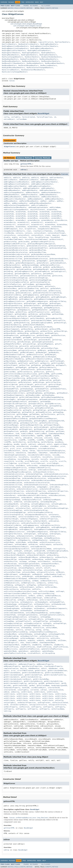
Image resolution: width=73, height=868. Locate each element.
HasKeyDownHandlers (10, 59)
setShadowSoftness (42, 604)
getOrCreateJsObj (20, 686)
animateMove (56, 216)
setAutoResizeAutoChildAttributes (32, 495)
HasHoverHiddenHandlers (51, 57)
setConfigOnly (10, 703)
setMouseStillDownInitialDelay (17, 581)
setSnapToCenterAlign (13, 626)
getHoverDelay (27, 329)
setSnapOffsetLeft (23, 621)
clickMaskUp (59, 231)
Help (41, 2)
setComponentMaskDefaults (36, 515)
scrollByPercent (32, 461)
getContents (50, 286)
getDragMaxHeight (27, 297)
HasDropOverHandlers (48, 55)
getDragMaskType (11, 297)
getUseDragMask (40, 421)
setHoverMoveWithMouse (28, 557)
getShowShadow (48, 395)
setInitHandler (44, 562)
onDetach (41, 444)
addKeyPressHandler (29, 195)
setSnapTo (47, 623)
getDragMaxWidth (43, 297)
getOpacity (45, 363)
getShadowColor (38, 387)
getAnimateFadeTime (57, 246)
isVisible (48, 438)
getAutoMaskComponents (25, 263)
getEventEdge (45, 314)
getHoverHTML (55, 329)
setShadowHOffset (57, 602)
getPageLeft (61, 365)
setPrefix (36, 589)
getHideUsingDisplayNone (42, 323)
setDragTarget (30, 534)
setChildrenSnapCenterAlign (36, 510)
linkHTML (22, 440)
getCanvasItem (44, 276)
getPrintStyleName (12, 376)
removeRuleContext (57, 453)
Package (11, 2)
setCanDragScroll (11, 506)
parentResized (22, 446)
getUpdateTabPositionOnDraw (16, 419)
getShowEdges (50, 393)
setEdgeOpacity (24, 540)
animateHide (33, 214)
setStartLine (38, 628)
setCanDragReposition (40, 504)
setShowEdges (27, 608)
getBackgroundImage (30, 265)
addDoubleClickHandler (29, 180)
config (6, 117)
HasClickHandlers (9, 44)
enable (15, 237)
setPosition (25, 589)
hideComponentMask (56, 434)
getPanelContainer (12, 370)
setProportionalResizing (44, 594)
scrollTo (44, 461)
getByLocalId (9, 269)
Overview (4, 2)
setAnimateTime (28, 487)
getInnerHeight (30, 340)
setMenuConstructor (12, 576)
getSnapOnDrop (55, 406)
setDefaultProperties (49, 519)
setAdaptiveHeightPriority (15, 468)
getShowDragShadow (34, 393)
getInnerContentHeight (43, 338)
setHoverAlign (10, 553)
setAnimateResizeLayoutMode (43, 480)
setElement (8, 544)
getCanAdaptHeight (41, 269)
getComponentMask (43, 284)
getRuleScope (38, 382)
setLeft (39, 568)
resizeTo (35, 459)
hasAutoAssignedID (59, 686)
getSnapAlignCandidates (28, 399)
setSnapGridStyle (36, 619)
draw (61, 668)
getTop (17, 417)
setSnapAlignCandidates (28, 615)
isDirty (18, 438)
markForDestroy (19, 442)
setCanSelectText (23, 508)
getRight (57, 380)
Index (37, 2)
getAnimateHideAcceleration (16, 248)
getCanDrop (8, 274)
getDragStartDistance (13, 303)
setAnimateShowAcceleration (36, 485)
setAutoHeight (32, 493)
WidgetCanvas (10, 147)
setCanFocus (53, 506)
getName (57, 359)
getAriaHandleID (56, 261)
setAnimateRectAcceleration (34, 478)
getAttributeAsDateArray (33, 673)
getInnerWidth (44, 340)
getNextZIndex (10, 361)
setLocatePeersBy (51, 570)
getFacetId (22, 316)
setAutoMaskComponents (49, 493)
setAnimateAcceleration (14, 474)
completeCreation (11, 668)
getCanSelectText (11, 276)
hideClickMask (27, 434)
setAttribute (27, 692)
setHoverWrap (38, 559)
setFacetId (58, 544)
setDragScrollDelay (58, 532)
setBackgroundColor (42, 498)
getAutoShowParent (58, 263)
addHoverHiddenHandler (51, 193)
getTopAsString (28, 417)
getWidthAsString (37, 431)
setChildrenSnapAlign (13, 510)
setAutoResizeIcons (57, 495)
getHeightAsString (22, 323)
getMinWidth (26, 357)
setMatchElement (11, 574)
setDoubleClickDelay (12, 525)
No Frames (34, 6)
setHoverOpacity (46, 557)
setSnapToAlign (60, 623)
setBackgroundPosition (32, 500)
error (13, 671)
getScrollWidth (23, 387)
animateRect (44, 218)
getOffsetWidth (10, 363)
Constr (22, 8)
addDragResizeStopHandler (39, 186)
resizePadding (10, 459)
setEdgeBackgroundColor (45, 536)
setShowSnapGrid (41, 611)
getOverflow (24, 365)
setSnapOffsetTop (40, 621)
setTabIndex (9, 630)
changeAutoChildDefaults (48, 229)
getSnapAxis (33, 402)
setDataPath (55, 517)
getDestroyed (41, 291)
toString (7, 711)
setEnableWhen (21, 544)
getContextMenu (10, 288)
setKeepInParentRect (50, 564)
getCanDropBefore (22, 274)
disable (7, 237)
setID (6, 705)
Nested (11, 8)
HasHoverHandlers (32, 57)
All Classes (46, 6)
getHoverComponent (12, 329)
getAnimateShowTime (12, 261)
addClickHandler (11, 180)
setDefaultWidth (40, 521)
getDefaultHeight (11, 291)
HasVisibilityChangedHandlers (15, 72)
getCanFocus (36, 274)
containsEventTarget (56, 233)
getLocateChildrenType (13, 348)
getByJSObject (57, 267)
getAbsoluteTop (10, 242)
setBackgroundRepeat (52, 500)
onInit (50, 444)
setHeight (8, 551)
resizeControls (10, 457)
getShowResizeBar (33, 395)
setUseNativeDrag (11, 636)
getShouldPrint (42, 391)
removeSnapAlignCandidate (15, 455)
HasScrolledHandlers (11, 70)
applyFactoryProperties (32, 666)
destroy (23, 668)
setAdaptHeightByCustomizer (51, 466)
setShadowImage (10, 604)
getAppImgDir (42, 261)
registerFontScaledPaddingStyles (51, 451)
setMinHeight (28, 576)
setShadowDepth (41, 602)
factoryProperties (44, 117)
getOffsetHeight (57, 361)
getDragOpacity (26, 299)
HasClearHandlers (62, 42)
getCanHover (48, 274)
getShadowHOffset (11, 389)
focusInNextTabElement (13, 239)
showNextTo (26, 645)
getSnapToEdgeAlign (12, 412)
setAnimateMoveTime (12, 478)
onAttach (32, 444)
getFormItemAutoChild (38, 316)
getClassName (28, 284)
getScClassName (43, 686)
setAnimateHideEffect (13, 476)
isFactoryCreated (56, 690)
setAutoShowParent (12, 498)
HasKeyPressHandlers (29, 59)
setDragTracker (44, 703)
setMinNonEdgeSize (43, 576)
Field (17, 8)
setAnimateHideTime (32, 476)
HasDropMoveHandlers (11, 55)
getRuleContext (10, 382)
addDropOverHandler (48, 190)
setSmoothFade (10, 615)
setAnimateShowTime (12, 487)
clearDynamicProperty (53, 666)
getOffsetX (23, 363)
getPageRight (21, 367)
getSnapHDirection (53, 404)
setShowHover (39, 608)
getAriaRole (9, 263)
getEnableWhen (21, 314)
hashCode (26, 688)
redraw (25, 451)
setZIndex (62, 640)
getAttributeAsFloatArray (55, 675)
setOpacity (41, 583)
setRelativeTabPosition (14, 598)
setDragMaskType (11, 527)
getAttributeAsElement (13, 675)
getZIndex (50, 431)
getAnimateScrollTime (13, 259)
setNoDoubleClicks (12, 583)
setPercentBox (51, 587)
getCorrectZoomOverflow (28, 288)
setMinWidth (57, 576)
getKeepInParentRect (12, 344)
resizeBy (56, 455)
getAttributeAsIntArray (31, 677)
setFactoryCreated (60, 703)
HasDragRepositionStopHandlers (15, 48)
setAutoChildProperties (50, 489)
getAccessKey (24, 242)
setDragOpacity (26, 529)
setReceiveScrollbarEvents (15, 596)
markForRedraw (33, 442)
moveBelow (8, 444)
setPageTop (31, 585)
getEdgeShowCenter (40, 310)
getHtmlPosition (58, 335)
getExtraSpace (10, 316)
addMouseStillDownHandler (15, 199)
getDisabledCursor (23, 293)
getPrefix (50, 372)
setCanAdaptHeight (48, 502)
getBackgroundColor (12, 265)
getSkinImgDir (10, 399)
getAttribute (40, 671)
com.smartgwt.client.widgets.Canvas (27, 26)
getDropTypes (55, 303)
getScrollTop (9, 387)
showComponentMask (47, 643)
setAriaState (9, 489)
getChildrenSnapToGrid (40, 282)
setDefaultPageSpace (29, 519)
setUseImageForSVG (56, 634)
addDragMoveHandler (49, 180)
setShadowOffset (25, 604)
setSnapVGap (26, 628)
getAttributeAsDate (12, 673)
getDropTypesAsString (13, 306)
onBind (6, 692)
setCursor (44, 517)
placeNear (34, 446)
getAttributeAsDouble (54, 673)
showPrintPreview (11, 647)
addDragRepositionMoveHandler (17, 182)
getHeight (8, 323)
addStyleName (55, 207)
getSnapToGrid (28, 412)
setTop (38, 630)
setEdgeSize (55, 540)
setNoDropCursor (28, 583)
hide (17, 434)
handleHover (9, 434)
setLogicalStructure (45, 572)
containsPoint (23, 235)
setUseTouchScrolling (49, 636)
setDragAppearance (31, 525)
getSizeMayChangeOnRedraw (52, 397)
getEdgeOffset (10, 310)
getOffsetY (34, 363)
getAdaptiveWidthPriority (15, 244)
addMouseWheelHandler (54, 199)
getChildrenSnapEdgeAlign (40, 280)
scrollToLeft (24, 463)
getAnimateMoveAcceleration (16, 250)
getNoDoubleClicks (25, 361)
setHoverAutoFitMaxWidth (47, 553)
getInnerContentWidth (13, 340)
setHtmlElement (51, 559)
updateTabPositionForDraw (15, 653)
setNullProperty (11, 707)
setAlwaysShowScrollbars (44, 472)
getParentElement (44, 370)
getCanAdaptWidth (58, 269)
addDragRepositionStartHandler (44, 182)
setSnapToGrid (48, 626)
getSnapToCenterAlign (57, 410)
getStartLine (9, 414)
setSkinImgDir (55, 613)
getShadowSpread (11, 391)
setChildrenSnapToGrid (13, 515)
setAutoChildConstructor (27, 489)
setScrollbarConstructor (50, 600)
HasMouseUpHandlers (35, 63)
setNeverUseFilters (49, 581)
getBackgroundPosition (50, 265)
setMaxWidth (37, 574)
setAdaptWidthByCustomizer (15, 470)
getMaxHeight (41, 353)
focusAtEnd (55, 237)
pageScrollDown (61, 444)
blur (21, 229)
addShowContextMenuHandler (15, 207)
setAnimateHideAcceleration (56, 474)
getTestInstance (48, 414)
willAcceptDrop (49, 653)
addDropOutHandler (30, 190)
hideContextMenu (28, 436)
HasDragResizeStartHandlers (14, 51)
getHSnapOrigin (37, 333)
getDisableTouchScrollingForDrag (47, 293)
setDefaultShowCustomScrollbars (17, 521)
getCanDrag (8, 271)
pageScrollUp (9, 446)
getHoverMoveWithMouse (13, 331)
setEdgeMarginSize (52, 538)
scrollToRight (53, 463)
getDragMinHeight (59, 297)
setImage (23, 562)
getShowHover (62, 393)
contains (19, 233)
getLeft (58, 344)
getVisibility (26, 427)
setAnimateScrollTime (13, 485)
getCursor (44, 288)
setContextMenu (10, 517)
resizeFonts (23, 457)
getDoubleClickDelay (12, 295)
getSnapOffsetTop (40, 406)
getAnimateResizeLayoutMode (43, 254)
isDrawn (43, 690)
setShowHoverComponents (57, 608)
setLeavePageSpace (26, 568)
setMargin (60, 572)
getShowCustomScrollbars (14, 393)
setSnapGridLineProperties (15, 619)
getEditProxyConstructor (39, 312)
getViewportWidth (11, 427)
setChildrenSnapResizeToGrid (40, 512)
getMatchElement (27, 353)
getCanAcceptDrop (24, 269)
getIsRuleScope (24, 342)
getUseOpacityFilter (29, 423)
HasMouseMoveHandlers (11, 61)
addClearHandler (56, 178)
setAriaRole (55, 487)
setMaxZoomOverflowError (55, 574)
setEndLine (33, 544)
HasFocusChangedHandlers (12, 57)
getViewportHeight (52, 425)
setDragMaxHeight (27, 527)
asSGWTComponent (11, 229)
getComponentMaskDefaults (15, 286)
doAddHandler (34, 668)
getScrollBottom (11, 385)
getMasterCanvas (55, 350)
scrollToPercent (38, 463)
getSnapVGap (58, 412)
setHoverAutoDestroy (26, 553)
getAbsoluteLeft (56, 239)
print (63, 446)
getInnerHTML (26, 164)
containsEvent (40, 233)
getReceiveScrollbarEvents (38, 378)
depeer (64, 235)
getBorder (27, 267)
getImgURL (17, 338)
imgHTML (40, 436)
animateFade (52, 210)
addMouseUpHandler (35, 199)
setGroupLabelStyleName (41, 549)
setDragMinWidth (11, 529)
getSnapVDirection (44, 412)
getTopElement (43, 417)
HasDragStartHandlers (11, 53)
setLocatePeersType (12, 572)
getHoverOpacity (32, 331)
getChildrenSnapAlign (39, 278)
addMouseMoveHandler (12, 197)
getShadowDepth (52, 387)
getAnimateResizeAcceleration (17, 254)
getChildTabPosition (12, 284)
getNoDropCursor (42, 361)
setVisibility (43, 638)
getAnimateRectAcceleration (16, 252)
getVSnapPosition (56, 429)
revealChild (55, 459)
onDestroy (15, 692)
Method (29, 8)
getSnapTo (27, 410)
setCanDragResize (59, 504)
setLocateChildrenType (33, 570)
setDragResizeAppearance (37, 532)
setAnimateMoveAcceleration (54, 476)
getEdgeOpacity (24, 310)
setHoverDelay (53, 555)
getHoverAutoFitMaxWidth (33, 325)
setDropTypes (55, 534)
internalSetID (54, 688)
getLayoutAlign (29, 344)
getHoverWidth (10, 333)
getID (64, 683)
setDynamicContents (25, 536)
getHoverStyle (46, 331)
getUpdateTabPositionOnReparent (43, 419)
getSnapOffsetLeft (23, 406)
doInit (44, 668)
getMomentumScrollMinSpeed (44, 357)
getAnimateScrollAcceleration (37, 256)
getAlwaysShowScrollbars (14, 246)
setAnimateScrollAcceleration (37, 483)
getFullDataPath (37, 318)
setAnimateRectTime (56, 478)
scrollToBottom (10, 463)
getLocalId (24, 346)
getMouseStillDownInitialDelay (39, 359)
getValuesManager (11, 425)
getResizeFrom (45, 380)
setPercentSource (11, 589)
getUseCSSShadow (25, 421)
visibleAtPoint (34, 653)
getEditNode (9, 312)
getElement (56, 312)
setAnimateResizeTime (13, 483)
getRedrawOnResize (12, 380)
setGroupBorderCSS (38, 547)
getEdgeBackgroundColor (52, 306)
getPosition (39, 372)
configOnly (16, 117)
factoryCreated (28, 117)
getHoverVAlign (61, 331)
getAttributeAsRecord (33, 681)
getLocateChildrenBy (39, 346)
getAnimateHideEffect (39, 248)
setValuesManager (11, 638)
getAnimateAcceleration (37, 246)
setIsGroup (57, 562)
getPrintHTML (44, 374)
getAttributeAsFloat (34, 675)
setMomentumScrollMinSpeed (15, 579)
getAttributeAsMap (41, 679)
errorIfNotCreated (25, 671)
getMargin (42, 350)
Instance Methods (25, 158)
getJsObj (7, 686)
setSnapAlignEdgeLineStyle (15, 617)
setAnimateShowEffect (59, 485)
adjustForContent (38, 210)
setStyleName (51, 628)
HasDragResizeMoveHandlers (42, 48)
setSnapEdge (45, 617)
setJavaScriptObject (19, 705)
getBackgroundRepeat (12, 267)
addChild (7, 178)
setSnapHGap (9, 621)
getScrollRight (55, 385)
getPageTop (33, 367)
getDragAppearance (31, 295)
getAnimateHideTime (58, 248)
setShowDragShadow (12, 608)
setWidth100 (51, 640)
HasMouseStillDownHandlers (13, 63)
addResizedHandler (20, 203)
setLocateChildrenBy (12, 570)
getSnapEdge (45, 402)
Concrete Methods (42, 158)
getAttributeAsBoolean (57, 671)
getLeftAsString (11, 346)
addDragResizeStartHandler (15, 186)
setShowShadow (26, 611)
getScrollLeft (41, 385)
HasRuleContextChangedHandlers (40, 68)
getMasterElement (11, 353)
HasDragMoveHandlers (49, 44)
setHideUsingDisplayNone (57, 551)
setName (35, 581)
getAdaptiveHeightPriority (43, 242)
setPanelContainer (45, 585)
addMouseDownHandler (48, 195)
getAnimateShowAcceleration (36, 259)
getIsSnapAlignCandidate (43, 342)
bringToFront (30, 229)
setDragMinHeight (59, 527)
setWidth (22, 640)
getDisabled (9, 293)
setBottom (18, 502)
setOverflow (53, 583)
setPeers (39, 587)
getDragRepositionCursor (14, 301)
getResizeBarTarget (29, 380)
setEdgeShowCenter (40, 540)
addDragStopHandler (31, 188)
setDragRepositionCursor (14, 532)
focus (31, 237)
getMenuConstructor (35, 355)
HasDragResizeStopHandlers (39, 51)
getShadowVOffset (27, 391)
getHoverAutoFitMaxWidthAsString (18, 327)
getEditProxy (21, 312)
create (48, 235)
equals (6, 671)
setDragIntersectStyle (50, 525)
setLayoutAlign (49, 566)
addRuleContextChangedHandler (17, 205)
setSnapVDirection (12, 628)
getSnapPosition (11, 408)
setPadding (8, 585)
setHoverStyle (61, 557)
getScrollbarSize (53, 382)
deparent (56, 235)
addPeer (43, 201)
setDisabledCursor (12, 523)
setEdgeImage (37, 538)
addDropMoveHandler (12, 190)
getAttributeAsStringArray (15, 683)
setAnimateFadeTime (34, 474)
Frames (26, 6)
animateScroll (23, 222)
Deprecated (30, 2)
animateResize (33, 220)
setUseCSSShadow (25, 634)
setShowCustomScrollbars (45, 606)
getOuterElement (11, 365)
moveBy (17, 444)
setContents (54, 515)
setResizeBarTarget (34, 598)
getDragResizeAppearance (37, 301)
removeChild (9, 453)
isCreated (34, 690)
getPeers (57, 370)
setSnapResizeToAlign (13, 623)
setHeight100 (39, 551)
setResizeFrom (50, 598)
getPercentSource (25, 372)
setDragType (43, 534)
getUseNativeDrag (11, 423)
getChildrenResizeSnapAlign (16, 278)
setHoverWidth (24, 559)
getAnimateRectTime (38, 252)
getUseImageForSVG (56, 421)
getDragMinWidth (11, 299)
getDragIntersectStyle (50, 295)
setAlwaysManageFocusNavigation (17, 472)
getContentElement (35, 286)
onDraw (23, 170)
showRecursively (11, 649)
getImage (7, 338)
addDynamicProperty (27, 664)
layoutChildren (10, 440)
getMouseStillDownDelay (14, 359)
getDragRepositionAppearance (46, 299)
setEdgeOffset (10, 540)
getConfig (33, 683)
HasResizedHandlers (49, 65)
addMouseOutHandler (31, 197)
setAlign (32, 470)
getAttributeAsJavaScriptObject (17, 679)
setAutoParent (10, 495)
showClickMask (32, 643)
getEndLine (33, 314)
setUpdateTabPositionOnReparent (43, 632)
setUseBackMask (10, 634)
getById (46, 267)
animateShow (50, 225)
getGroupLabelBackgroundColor (17, 320)
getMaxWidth (54, 353)
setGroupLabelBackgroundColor (17, 549)
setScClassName (58, 709)
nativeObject (9, 119)
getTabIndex (34, 414)
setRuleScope (32, 600)
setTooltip (29, 630)
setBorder (8, 502)
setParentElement (27, 587)
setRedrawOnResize (53, 596)
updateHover (23, 651)
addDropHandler (48, 188)
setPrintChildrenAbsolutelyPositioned (20, 591)
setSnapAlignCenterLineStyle (52, 615)
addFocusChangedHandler (14, 193)
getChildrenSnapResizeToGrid (16, 282)
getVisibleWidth (11, 429)
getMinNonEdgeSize (12, 357)
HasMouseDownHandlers (49, 59)
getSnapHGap (9, 406)
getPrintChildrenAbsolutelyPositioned (20, 374)
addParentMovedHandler (29, 201)
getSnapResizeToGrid (12, 410)
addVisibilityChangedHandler (16, 210)
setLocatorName (28, 572)
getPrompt (25, 376)
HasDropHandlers (48, 53)
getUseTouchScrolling (49, 423)
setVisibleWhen (10, 640)
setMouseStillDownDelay (38, 579)
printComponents (30, 449)
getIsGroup (57, 340)
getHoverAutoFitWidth (43, 327)
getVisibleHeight (41, 427)
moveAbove (59, 442)
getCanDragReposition (24, 271)
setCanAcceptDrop (31, 502)
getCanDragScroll (59, 271)
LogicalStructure (46, 42)
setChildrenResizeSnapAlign (56, 508)
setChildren (37, 508)
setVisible (55, 638)
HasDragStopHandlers (31, 53)
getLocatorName (10, 350)
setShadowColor (27, 602)
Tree (23, 2)
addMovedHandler (11, 201)
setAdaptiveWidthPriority (39, 468)
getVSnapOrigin (26, 429)
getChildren (57, 276)
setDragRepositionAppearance (46, 529)
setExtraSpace (45, 544)
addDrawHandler (10, 664)
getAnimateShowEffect (59, 259)
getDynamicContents (32, 306)
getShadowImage (27, 389)
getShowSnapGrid (11, 397)
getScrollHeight (26, 385)
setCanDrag (25, 504)
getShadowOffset (42, 389)
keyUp (56, 438)
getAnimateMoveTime (38, 250)
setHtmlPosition (11, 562)
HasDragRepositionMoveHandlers (15, 46)
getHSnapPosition (11, 335)
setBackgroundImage (12, 500)
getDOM (41, 683)
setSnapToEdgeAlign (32, 626)
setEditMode (9, 542)
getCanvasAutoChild (28, 276)
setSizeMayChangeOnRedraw (37, 613)
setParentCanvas (11, 587)
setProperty (36, 707)
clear (29, 231)
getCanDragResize (42, 271)
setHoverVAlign (10, 559)
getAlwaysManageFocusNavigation (41, 244)
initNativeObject (38, 688)
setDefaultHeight (11, 519)
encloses (23, 237)
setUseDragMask (40, 634)
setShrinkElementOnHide (14, 613)
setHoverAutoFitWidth (36, 555)
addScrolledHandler (39, 205)
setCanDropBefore (38, 506)
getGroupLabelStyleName (41, 320)
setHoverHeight (10, 557)
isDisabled (27, 438)
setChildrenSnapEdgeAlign (15, 512)
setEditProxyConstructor (50, 542)
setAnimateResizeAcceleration (17, 480)
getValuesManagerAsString (31, 425)
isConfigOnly (23, 690)
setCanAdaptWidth (11, 504)
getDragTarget (30, 303)
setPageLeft (20, 585)
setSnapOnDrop (55, 621)
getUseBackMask (10, 421)
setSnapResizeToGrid (33, 623)
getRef (32, 686)
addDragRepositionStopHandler (17, 184)
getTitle (61, 414)
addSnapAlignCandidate (38, 207)
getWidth (24, 431)
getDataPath (55, 288)
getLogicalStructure (27, 350)
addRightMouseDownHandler (40, 203)
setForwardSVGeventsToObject (16, 547)
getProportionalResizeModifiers (45, 376)
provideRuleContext (47, 449)
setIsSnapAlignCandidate (29, 564)
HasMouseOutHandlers (31, 61)
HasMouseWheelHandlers (55, 63)
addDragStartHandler (12, 188)
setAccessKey (32, 466)
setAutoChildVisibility (14, 493)
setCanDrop (25, 506)
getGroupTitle (59, 320)
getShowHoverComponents (14, 395)
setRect (32, 596)
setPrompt (60, 591)
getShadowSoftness (58, 389)
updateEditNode (10, 651)
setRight (21, 600)
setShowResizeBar (11, 611)
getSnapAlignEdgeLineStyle (15, 402)
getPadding (36, 365)
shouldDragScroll (11, 643)
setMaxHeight (25, 574)
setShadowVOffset (11, 606)
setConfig (59, 700)
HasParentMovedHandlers (28, 65)
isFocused (38, 438)
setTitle (19, 630)
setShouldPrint (27, 606)
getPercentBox (10, 372)
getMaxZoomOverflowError (14, 355)
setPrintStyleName (46, 591)
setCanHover (9, 508)
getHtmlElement (43, 335)
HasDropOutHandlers (29, 55)
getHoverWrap (23, 333)
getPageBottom (48, 365)
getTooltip (8, 417)
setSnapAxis (33, 617)
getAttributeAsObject (13, 681)
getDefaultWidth (27, 291)
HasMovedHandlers (9, 65)
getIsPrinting (10, 342)
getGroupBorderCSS (54, 318)
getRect (55, 378)
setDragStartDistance (13, 534)
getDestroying (55, 291)
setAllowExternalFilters (48, 470)
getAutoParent (43, 263)
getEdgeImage (37, 308)
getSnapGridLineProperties (15, 404)
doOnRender (53, 668)
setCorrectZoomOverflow (28, 517)
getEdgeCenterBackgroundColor (17, 308)
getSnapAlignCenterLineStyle (52, 399)
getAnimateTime (28, 261)
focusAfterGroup (42, 237)
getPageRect (9, 367)
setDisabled (54, 521)
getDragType (43, 303)
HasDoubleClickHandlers (28, 44)
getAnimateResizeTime (13, 256)
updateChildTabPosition (29, 649)
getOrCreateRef (58, 363)
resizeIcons (59, 457)
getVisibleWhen (57, 427)
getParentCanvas (28, 370)
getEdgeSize (55, 310)
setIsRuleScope (10, 564)
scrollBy (19, 461)
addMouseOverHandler (50, 197)
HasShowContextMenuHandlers (33, 70)
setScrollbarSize (11, 602)
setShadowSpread (58, 604)
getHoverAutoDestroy (12, 325)
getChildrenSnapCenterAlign (16, 280)
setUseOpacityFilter (29, 636)
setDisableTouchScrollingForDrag (35, 523)
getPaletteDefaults (48, 367)
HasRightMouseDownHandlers (13, 68)
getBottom (37, 267)
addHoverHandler (33, 193)
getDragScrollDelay (58, 301)
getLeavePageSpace (45, 344)
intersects (8, 438)
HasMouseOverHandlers (50, 61)
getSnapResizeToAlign (44, 408)
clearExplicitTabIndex (43, 231)
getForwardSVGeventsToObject (16, 318)
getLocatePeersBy (32, 348)
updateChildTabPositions (52, 649)
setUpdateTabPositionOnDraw (16, 632)
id (55, 117)
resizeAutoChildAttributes (39, 455)
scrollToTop (9, 466)
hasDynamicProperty (12, 688)
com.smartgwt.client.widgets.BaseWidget (26, 24)
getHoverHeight (41, 329)
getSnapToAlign (39, 410)
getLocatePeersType (49, 348)
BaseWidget (43, 114)
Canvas (12, 81)
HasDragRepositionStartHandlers (44, 46)
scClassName (22, 119)
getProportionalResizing (14, 378)
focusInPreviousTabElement (36, 239)
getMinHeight (50, 355)
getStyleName (22, 414)
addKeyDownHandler (12, 195)
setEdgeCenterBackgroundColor (17, 538)
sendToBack (20, 466)
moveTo (24, 444)
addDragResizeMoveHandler (42, 184)
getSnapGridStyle (36, 404)
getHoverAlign (60, 323)
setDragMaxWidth (43, 527)
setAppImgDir (42, 487)
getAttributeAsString (53, 681)
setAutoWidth (27, 498)
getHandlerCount (53, 683)
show (22, 643)
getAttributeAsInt (12, 677)
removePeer (32, 453)
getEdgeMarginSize (52, 308)
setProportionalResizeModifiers (17, 594)
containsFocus (10, 235)
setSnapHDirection (53, 619)
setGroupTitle (59, 549)
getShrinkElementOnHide (29, 397)
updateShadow (48, 651)
